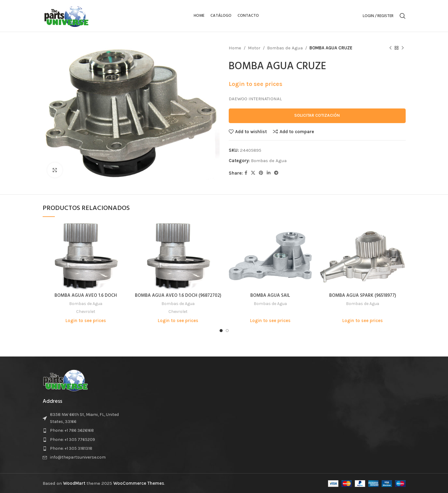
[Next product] (403, 48)
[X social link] (253, 173)
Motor (254, 48)
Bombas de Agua (285, 48)
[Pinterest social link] (261, 173)
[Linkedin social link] (269, 173)
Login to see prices (256, 84)
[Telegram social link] (276, 173)
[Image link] (65, 380)
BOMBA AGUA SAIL (270, 296)
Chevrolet (86, 312)
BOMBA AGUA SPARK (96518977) (363, 296)
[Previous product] (390, 48)
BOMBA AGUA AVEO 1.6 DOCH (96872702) (178, 296)
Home (235, 48)
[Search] (403, 16)
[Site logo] (66, 16)
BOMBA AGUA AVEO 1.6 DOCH (86, 296)
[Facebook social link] (246, 173)
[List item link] (85, 431)
